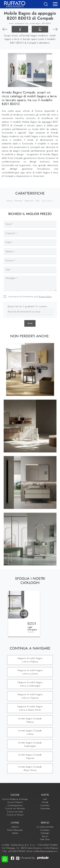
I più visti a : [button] (48, 201)
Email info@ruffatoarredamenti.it (42, 851)
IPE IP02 (30, 427)
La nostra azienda (45, 827)
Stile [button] (37, 201)
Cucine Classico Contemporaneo (15, 804)
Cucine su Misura (15, 815)
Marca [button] (10, 201)
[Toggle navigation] (55, 4)
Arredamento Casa (22, 23)
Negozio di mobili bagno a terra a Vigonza (30, 696)
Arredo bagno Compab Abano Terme (30, 768)
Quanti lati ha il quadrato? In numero (27, 306)
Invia (30, 323)
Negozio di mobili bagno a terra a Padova (30, 660)
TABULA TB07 (30, 371)
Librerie (15, 827)
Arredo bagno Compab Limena (30, 732)
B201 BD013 (46, 23)
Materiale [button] (29, 201)
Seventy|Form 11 (30, 484)
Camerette (45, 808)
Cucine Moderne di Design (15, 799)
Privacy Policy (45, 297)
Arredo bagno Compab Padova (30, 720)
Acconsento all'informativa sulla (30, 297)
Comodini (45, 805)
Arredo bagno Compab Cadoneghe (30, 744)
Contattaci (45, 830)
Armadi (45, 802)
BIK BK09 (30, 541)
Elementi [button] (19, 201)
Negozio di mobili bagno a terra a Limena (30, 672)
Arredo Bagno (35, 23)
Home (11, 23)
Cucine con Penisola (15, 808)
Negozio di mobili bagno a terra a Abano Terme (30, 708)
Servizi (45, 836)
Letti (45, 799)
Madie (15, 833)
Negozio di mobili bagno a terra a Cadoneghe (30, 684)
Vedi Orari (45, 839)
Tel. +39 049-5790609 (15, 851)
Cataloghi (45, 833)
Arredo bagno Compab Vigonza (30, 756)
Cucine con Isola (15, 812)
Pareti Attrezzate (15, 830)
